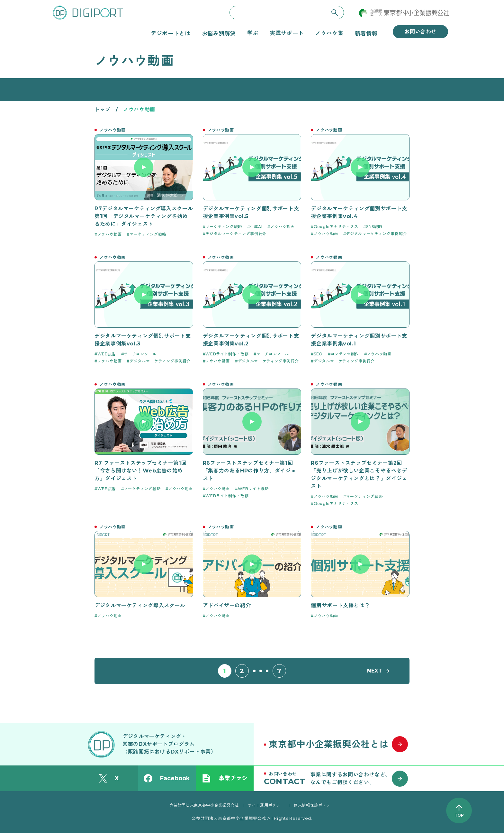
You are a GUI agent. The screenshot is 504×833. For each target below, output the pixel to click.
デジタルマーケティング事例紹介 (236, 234)
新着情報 (366, 33)
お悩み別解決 (219, 33)
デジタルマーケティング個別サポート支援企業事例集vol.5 (251, 212)
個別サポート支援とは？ (340, 605)
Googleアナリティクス (336, 227)
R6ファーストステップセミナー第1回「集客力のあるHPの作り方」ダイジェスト (250, 471)
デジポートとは (171, 33)
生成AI (256, 227)
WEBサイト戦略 (253, 489)
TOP (459, 815)
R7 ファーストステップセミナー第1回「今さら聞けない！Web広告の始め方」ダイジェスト (140, 471)
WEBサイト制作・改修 (227, 354)
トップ (103, 110)
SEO (318, 354)
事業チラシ (225, 778)
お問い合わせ (420, 32)
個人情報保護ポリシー (314, 805)
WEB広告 (107, 354)
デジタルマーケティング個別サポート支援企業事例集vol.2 (251, 340)
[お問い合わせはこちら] (339, 778)
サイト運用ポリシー (266, 805)
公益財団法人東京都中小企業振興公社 (204, 805)
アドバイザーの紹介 (227, 605)
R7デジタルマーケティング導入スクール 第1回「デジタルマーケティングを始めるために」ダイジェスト (144, 216)
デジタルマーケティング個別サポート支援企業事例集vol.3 (143, 340)
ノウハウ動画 (110, 234)
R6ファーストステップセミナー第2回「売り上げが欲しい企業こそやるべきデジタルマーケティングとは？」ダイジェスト (359, 475)
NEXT (375, 671)
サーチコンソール (140, 354)
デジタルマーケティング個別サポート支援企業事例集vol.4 (359, 212)
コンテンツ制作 (345, 354)
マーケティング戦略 (148, 234)
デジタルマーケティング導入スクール (140, 605)
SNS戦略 (374, 227)
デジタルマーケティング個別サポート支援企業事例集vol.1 (359, 340)
